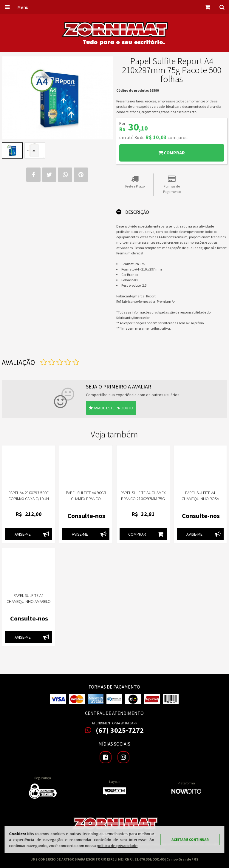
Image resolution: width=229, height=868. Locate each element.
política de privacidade (117, 846)
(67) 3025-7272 (114, 730)
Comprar (172, 153)
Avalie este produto (111, 408)
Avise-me (33, 534)
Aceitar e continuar (190, 839)
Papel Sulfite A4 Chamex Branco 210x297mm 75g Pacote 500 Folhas (143, 499)
